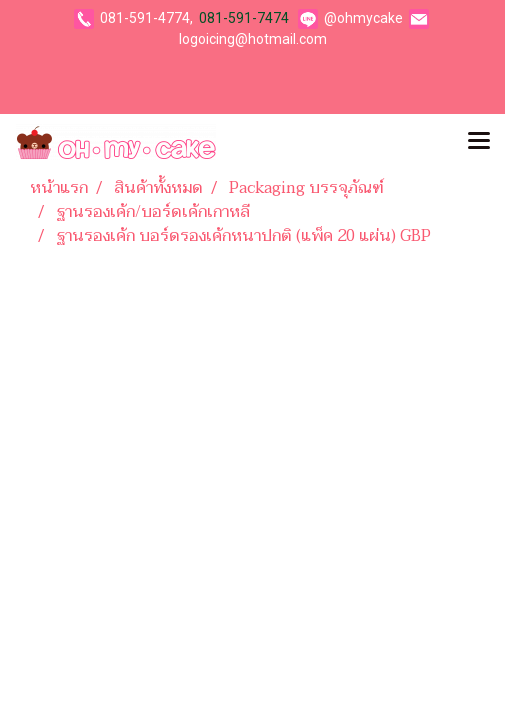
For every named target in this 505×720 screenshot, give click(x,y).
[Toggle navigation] (479, 142)
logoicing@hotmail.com (253, 39)
